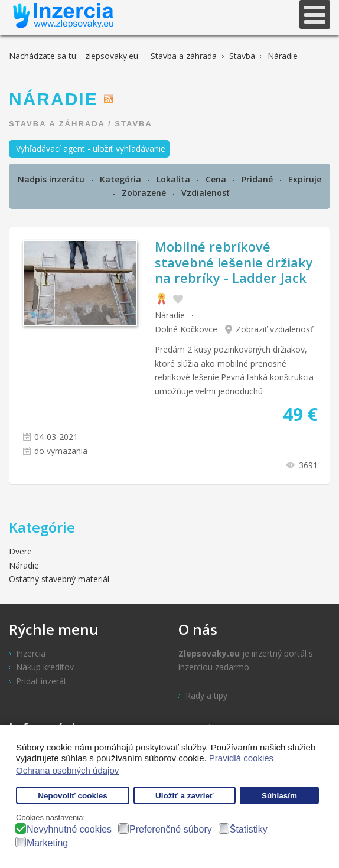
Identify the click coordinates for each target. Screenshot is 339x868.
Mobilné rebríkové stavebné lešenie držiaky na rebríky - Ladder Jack (234, 262)
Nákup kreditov (45, 667)
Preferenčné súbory (171, 829)
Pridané (258, 179)
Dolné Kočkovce (186, 329)
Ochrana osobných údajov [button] (67, 770)
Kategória (122, 179)
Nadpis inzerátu (52, 179)
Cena (217, 179)
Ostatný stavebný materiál (59, 579)
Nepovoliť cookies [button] (73, 796)
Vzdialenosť (206, 193)
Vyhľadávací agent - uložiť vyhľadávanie (91, 149)
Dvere (20, 551)
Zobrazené (145, 193)
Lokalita (175, 179)
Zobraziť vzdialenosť (275, 329)
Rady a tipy (206, 695)
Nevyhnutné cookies (69, 829)
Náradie (170, 315)
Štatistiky (249, 829)
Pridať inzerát (41, 681)
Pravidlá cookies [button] (241, 758)
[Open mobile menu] (315, 14)
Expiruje (305, 179)
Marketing (47, 843)
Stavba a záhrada (57, 124)
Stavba (133, 124)
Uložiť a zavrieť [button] (184, 796)
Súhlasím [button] (279, 796)
